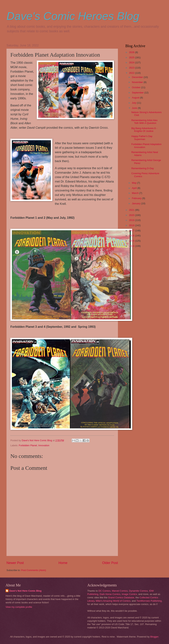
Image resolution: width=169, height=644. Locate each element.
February (137, 198)
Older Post (110, 563)
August (136, 98)
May (134, 183)
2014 (132, 246)
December (138, 77)
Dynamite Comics (138, 591)
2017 (132, 231)
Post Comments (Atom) (34, 570)
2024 (132, 62)
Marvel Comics (120, 591)
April (135, 188)
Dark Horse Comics (110, 594)
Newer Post (15, 563)
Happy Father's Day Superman (142, 138)
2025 (132, 57)
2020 (132, 215)
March (135, 193)
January (136, 203)
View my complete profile (19, 607)
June (135, 108)
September (138, 93)
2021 (132, 210)
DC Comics (104, 591)
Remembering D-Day (143, 168)
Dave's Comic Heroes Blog (73, 16)
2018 (132, 225)
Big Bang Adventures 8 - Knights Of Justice (144, 130)
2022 (132, 73)
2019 (132, 220)
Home (63, 563)
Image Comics (129, 594)
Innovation (44, 445)
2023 (132, 68)
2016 (132, 236)
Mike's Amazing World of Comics (113, 601)
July (134, 103)
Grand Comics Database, (122, 597)
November (138, 82)
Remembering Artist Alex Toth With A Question (144, 122)
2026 (132, 52)
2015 (132, 241)
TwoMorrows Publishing (149, 601)
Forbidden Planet (28, 445)
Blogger (154, 637)
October (136, 87)
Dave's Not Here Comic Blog (25, 591)
